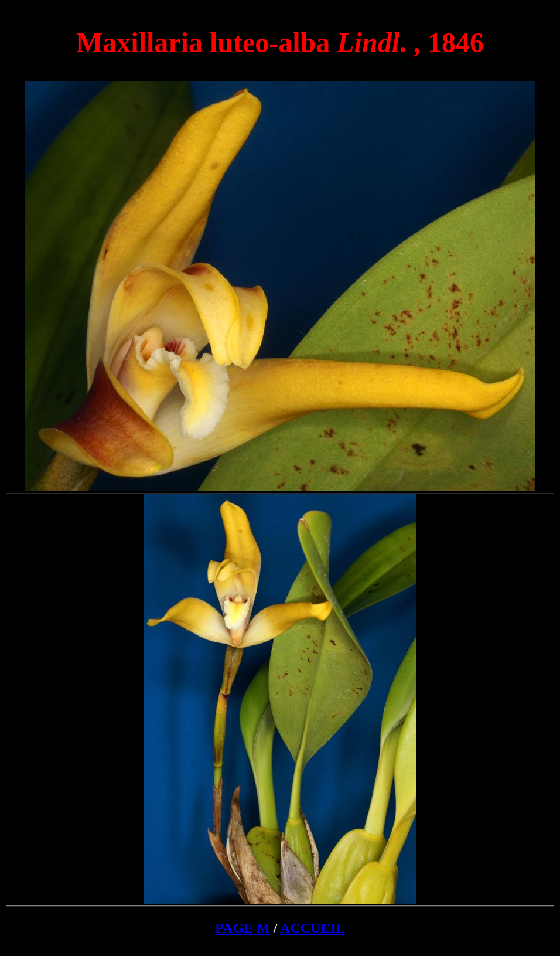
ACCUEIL (313, 928)
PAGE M (243, 928)
